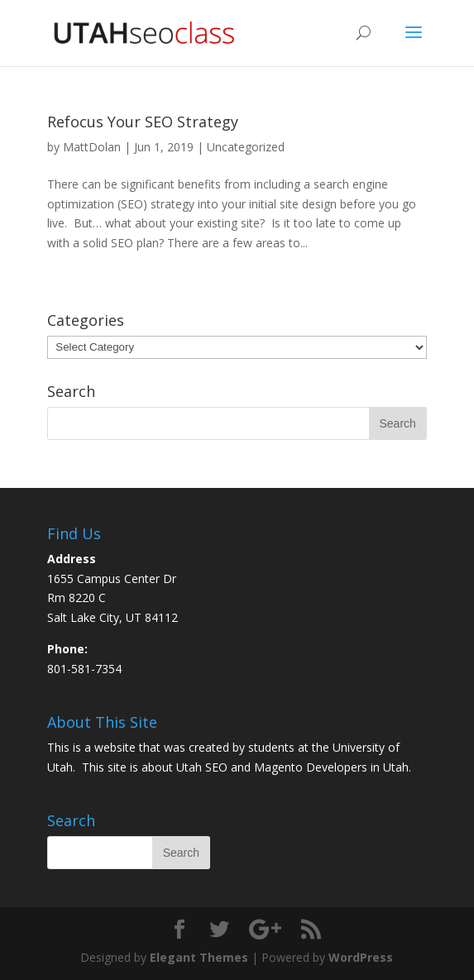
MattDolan (92, 147)
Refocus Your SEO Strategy (143, 122)
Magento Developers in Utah (331, 767)
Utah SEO (202, 767)
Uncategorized (246, 147)
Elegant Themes (199, 957)
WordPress (361, 957)
